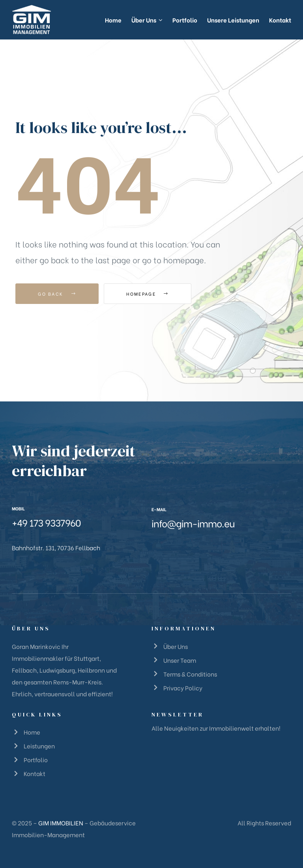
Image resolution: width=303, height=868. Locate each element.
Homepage (147, 294)
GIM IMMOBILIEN (61, 823)
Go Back (57, 294)
